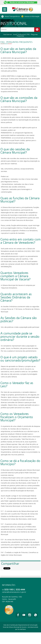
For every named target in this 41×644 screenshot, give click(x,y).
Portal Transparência (11, 16)
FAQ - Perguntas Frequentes (27, 35)
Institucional (22, 34)
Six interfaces (22, 629)
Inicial (15, 34)
